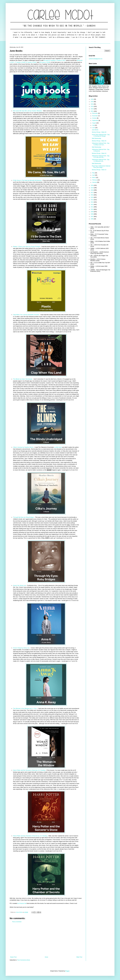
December (95, 113)
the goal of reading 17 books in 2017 (55, 60)
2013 (92, 202)
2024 (92, 104)
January (95, 182)
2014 (92, 200)
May (93, 173)
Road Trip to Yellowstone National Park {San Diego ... (101, 167)
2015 (92, 197)
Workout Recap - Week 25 (99, 141)
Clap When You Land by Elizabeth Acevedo (26, 315)
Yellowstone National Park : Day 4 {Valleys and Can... (101, 144)
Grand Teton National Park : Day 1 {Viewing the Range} (101, 135)
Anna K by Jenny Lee (20, 585)
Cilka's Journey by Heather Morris (23, 447)
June (94, 128)
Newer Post (13, 957)
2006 (92, 219)
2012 (92, 205)
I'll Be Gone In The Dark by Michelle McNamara (27, 180)
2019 (92, 188)
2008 (92, 214)
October (95, 118)
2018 (92, 190)
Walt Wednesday (96, 138)
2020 (92, 185)
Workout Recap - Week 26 (99, 132)
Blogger (67, 971)
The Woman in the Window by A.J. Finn (25, 708)
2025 (92, 102)
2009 (92, 212)
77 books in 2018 (20, 62)
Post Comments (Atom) (24, 960)
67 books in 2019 (31, 62)
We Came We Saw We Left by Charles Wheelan (28, 111)
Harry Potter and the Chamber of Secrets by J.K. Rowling (30, 836)
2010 (92, 209)
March (94, 178)
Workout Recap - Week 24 (99, 153)
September (95, 120)
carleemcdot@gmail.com (96, 59)
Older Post (79, 957)
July (93, 125)
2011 (92, 207)
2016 (92, 195)
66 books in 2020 (45, 62)
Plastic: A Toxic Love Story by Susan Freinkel (27, 247)
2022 (92, 109)
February (95, 180)
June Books (95, 130)
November (95, 116)
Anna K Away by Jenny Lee (21, 648)
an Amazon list (22, 903)
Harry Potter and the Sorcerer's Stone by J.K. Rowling (29, 770)
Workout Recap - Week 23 (99, 170)
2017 (92, 193)
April (94, 175)
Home (46, 957)
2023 (92, 106)
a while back (58, 447)
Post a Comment (17, 922)
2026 (92, 99)
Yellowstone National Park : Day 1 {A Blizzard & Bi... (101, 160)
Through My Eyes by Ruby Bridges (24, 517)
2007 (92, 217)
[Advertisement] (46, 939)
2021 (92, 111)
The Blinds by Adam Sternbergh (23, 379)
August (94, 123)
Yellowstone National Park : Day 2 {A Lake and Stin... (101, 157)
